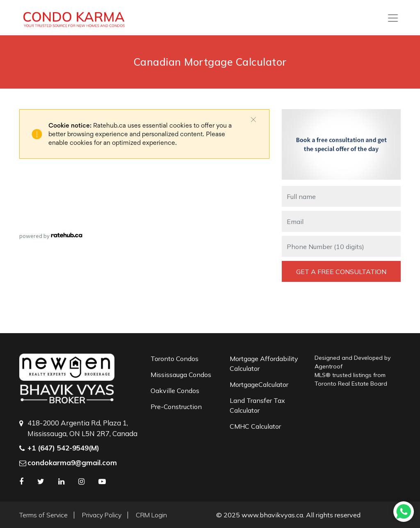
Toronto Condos (175, 359)
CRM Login (151, 515)
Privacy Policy (102, 515)
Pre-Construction (176, 407)
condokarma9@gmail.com (72, 463)
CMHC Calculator (255, 426)
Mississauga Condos (181, 375)
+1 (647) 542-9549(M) (63, 448)
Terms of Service (43, 515)
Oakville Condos (175, 391)
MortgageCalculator (259, 384)
